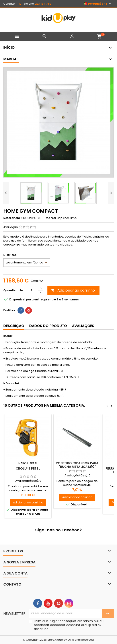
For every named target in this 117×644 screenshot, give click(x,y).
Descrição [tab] (14, 326)
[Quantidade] (31, 290)
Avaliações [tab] (83, 326)
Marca (51, 218)
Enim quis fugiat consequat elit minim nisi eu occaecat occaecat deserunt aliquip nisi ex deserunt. (69, 625)
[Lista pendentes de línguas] (98, 4)
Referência (12, 218)
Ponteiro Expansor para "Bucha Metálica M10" (77, 465)
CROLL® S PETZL (28, 468)
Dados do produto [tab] (48, 326)
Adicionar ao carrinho (73, 290)
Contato (9, 4)
